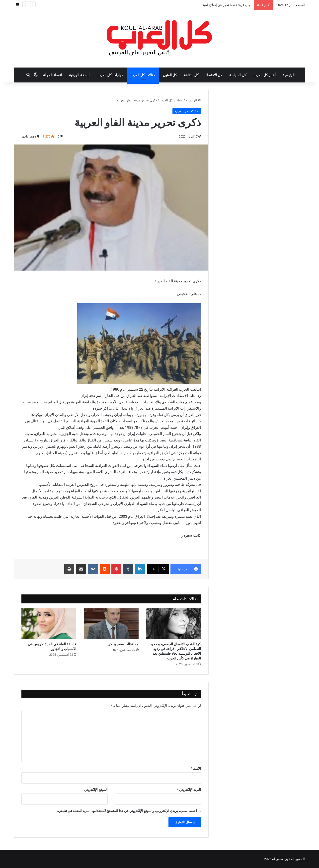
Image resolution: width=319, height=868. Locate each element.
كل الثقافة (191, 75)
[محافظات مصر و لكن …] (111, 624)
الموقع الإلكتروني (96, 790)
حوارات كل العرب (111, 75)
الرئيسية (289, 75)
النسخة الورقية (80, 75)
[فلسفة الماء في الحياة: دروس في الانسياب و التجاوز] (49, 624)
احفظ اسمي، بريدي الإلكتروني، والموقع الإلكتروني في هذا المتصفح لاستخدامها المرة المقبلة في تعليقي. (127, 811)
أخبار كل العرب (265, 75)
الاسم (196, 768)
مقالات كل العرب (143, 75)
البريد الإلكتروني (189, 790)
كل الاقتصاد (214, 75)
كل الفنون (170, 75)
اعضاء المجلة (53, 75)
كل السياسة (238, 75)
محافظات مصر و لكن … (121, 644)
